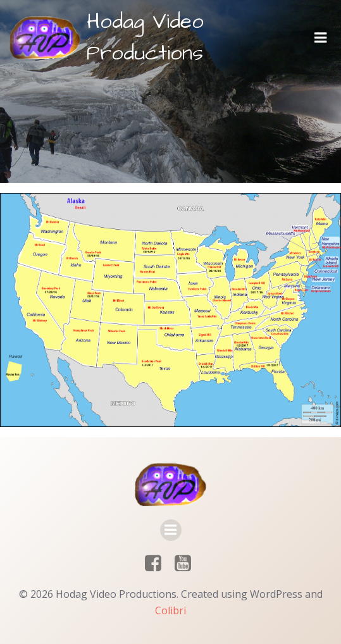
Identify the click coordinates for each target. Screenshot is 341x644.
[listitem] (123, 308)
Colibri (170, 610)
